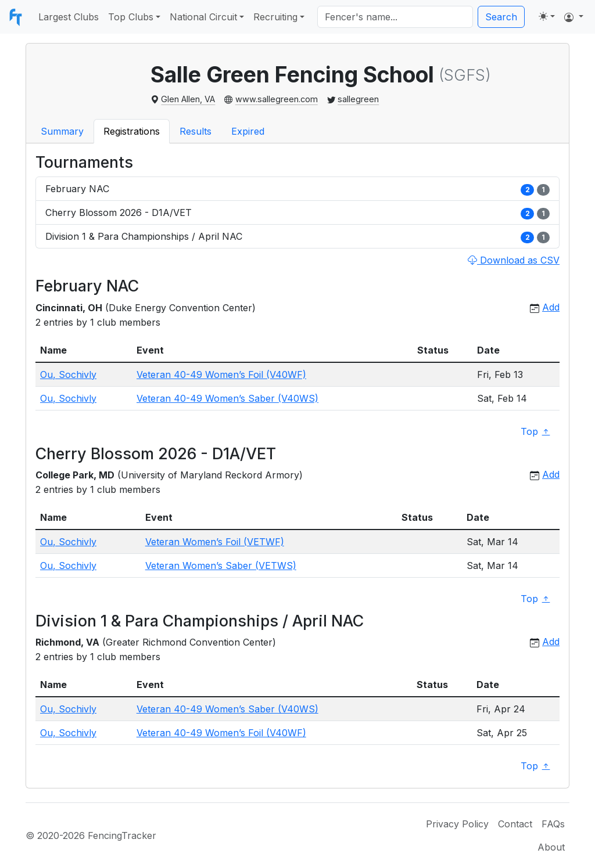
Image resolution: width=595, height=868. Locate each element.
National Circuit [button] (203, 17)
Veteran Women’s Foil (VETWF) (215, 542)
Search (501, 17)
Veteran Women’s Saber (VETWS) (221, 566)
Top (535, 432)
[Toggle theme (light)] (547, 16)
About (551, 847)
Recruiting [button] (275, 17)
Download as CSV (514, 260)
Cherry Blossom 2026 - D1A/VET (297, 213)
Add (551, 307)
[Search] (395, 17)
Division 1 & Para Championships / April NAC (297, 236)
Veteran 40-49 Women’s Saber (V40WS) (227, 398)
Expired (248, 131)
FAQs (553, 824)
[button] (574, 17)
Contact (515, 824)
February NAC (297, 189)
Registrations (132, 131)
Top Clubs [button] (131, 17)
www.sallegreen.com (277, 99)
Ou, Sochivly (68, 374)
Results (196, 131)
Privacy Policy (457, 824)
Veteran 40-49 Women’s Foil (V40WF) (221, 374)
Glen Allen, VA (188, 99)
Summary (62, 131)
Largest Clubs (69, 17)
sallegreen (358, 99)
